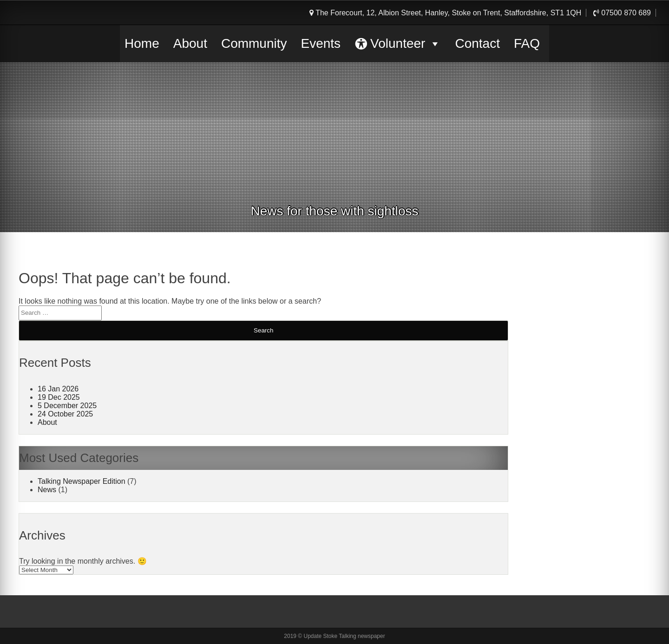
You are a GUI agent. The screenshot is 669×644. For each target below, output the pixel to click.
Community (254, 43)
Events (321, 43)
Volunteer (406, 44)
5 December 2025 (67, 406)
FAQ (527, 43)
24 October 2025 (65, 414)
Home (142, 43)
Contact (477, 43)
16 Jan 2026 (58, 389)
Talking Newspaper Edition (82, 481)
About (190, 43)
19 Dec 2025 (59, 397)
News (47, 490)
